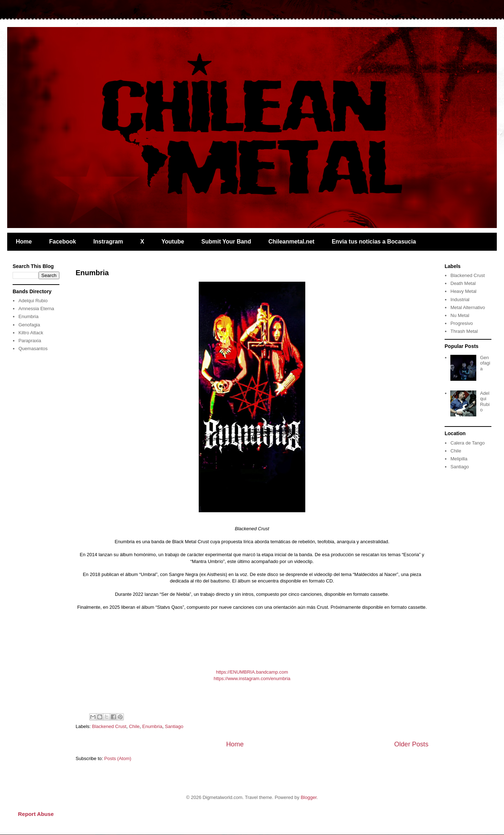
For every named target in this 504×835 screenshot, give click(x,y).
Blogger (309, 797)
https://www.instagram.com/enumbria (252, 678)
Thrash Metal (464, 331)
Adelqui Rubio (33, 301)
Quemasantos (33, 349)
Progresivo (462, 323)
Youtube (173, 242)
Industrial (460, 300)
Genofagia (29, 325)
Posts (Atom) (118, 758)
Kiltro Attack (31, 333)
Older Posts (411, 744)
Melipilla (459, 459)
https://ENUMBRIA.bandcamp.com (252, 672)
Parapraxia (30, 341)
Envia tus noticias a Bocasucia (374, 242)
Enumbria (92, 273)
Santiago (174, 726)
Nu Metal (460, 315)
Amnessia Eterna (36, 309)
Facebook (62, 242)
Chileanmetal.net (291, 242)
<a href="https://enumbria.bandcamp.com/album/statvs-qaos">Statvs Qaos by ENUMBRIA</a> (252, 639)
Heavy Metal (463, 291)
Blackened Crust (109, 726)
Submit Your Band (226, 242)
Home (24, 242)
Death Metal (463, 283)
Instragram (108, 242)
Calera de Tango (467, 443)
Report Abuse (36, 814)
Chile (134, 726)
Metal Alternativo (468, 307)
